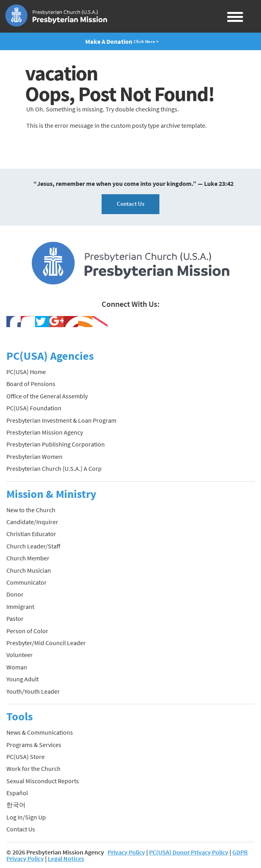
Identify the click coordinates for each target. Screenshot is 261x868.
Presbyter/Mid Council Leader (46, 643)
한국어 (16, 805)
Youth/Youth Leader (33, 691)
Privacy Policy (126, 852)
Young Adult (23, 679)
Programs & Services (34, 745)
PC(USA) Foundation (34, 408)
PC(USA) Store (26, 757)
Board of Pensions (31, 384)
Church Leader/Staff (33, 546)
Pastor (15, 618)
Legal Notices (66, 858)
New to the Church (31, 510)
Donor (15, 594)
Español (17, 793)
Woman (17, 667)
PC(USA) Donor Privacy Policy (189, 852)
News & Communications (40, 732)
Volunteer (20, 655)
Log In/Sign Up (26, 817)
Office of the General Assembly (47, 396)
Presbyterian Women (34, 456)
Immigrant (20, 607)
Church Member (28, 558)
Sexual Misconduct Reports (43, 781)
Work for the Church (33, 769)
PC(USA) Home (26, 372)
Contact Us (130, 204)
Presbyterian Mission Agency (45, 432)
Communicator (26, 582)
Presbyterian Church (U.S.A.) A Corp (54, 468)
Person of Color (27, 631)
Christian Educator (31, 534)
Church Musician (29, 570)
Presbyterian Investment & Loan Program (61, 420)
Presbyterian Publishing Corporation (56, 444)
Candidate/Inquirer (32, 522)
